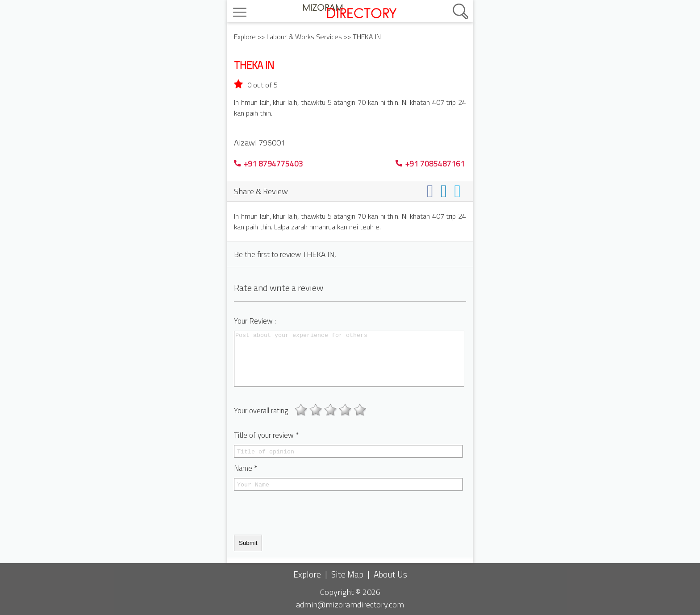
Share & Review (261, 191)
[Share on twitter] (459, 191)
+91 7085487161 (430, 164)
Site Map (347, 574)
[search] (451, 0)
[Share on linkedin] (446, 191)
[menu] (241, 12)
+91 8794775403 (269, 164)
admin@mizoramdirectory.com (350, 604)
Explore (245, 37)
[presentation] (302, 513)
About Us (390, 574)
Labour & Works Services (304, 37)
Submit (248, 543)
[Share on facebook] (432, 191)
